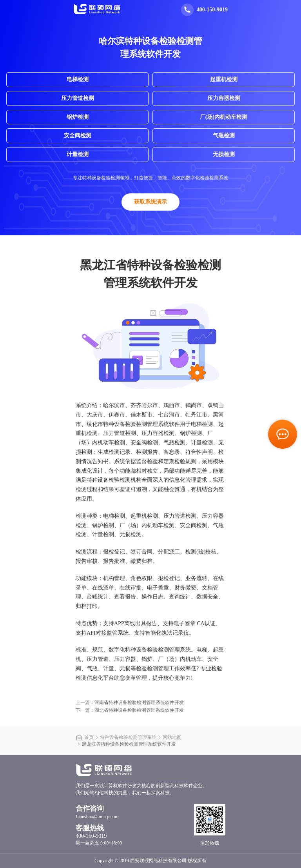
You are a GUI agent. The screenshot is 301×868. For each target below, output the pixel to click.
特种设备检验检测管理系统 (128, 737)
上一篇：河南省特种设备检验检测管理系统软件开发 (130, 702)
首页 (89, 737)
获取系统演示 (150, 202)
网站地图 (172, 737)
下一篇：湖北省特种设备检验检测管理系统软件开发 (130, 710)
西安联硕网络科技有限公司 (158, 861)
